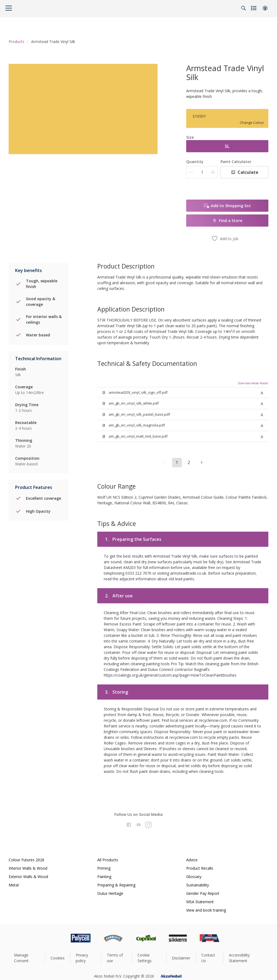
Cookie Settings (145, 958)
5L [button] (227, 146)
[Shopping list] (254, 8)
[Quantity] (202, 172)
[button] (265, 8)
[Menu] (9, 8)
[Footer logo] (58, 938)
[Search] (243, 8)
